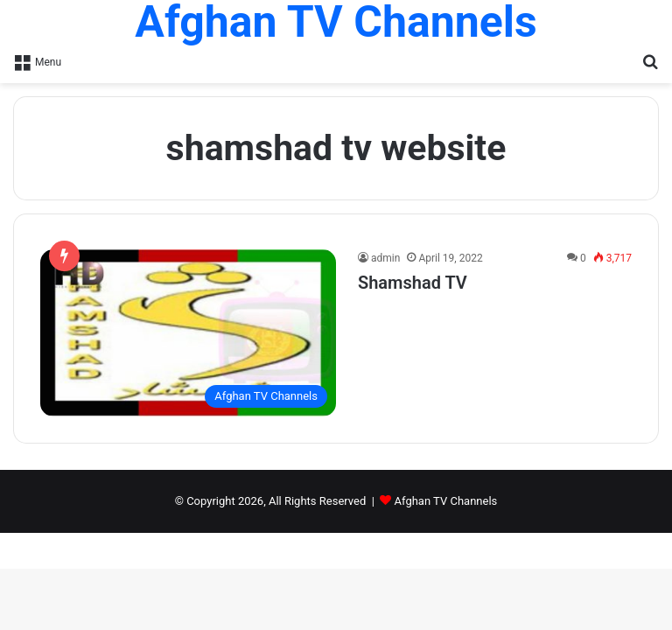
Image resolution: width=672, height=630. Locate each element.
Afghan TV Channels (446, 501)
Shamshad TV (413, 283)
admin (385, 258)
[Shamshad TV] (188, 333)
